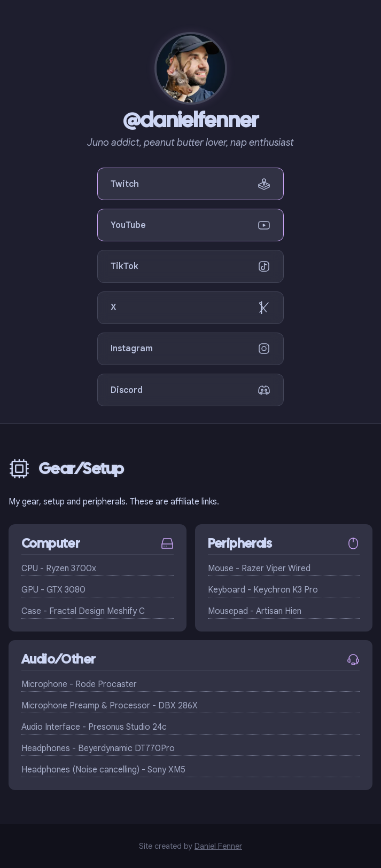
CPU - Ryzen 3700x (59, 569)
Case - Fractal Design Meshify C (83, 611)
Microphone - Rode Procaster (79, 684)
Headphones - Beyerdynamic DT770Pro (98, 748)
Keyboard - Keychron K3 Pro (263, 590)
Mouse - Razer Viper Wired (259, 569)
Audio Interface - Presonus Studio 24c (94, 727)
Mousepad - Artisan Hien (255, 611)
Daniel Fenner (218, 846)
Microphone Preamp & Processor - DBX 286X (110, 706)
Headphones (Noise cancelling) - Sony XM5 (103, 770)
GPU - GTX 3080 (53, 590)
